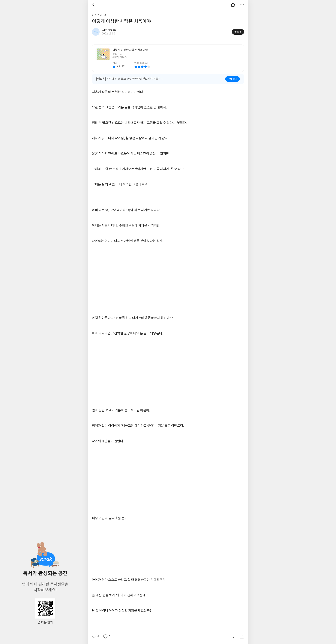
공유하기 (242, 637)
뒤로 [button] (94, 5)
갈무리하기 (233, 637)
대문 (233, 5)
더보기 (242, 5)
